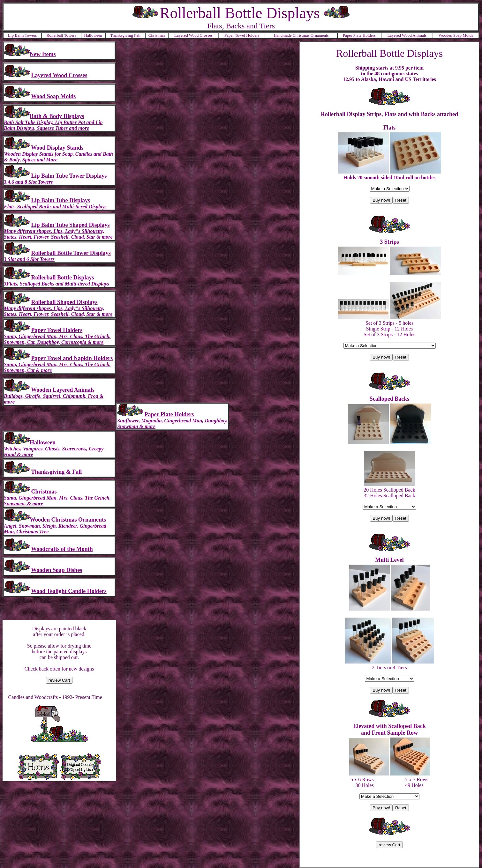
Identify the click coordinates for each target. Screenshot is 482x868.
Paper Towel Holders (242, 35)
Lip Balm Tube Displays (61, 200)
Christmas (157, 35)
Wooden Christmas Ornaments (68, 520)
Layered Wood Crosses (193, 35)
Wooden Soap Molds (456, 35)
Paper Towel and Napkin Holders (72, 358)
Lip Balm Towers (23, 35)
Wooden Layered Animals (63, 390)
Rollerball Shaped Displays (64, 302)
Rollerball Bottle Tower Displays (71, 253)
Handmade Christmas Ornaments (301, 35)
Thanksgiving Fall (125, 35)
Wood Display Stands (57, 148)
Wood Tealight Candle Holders (69, 591)
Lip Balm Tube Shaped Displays (71, 225)
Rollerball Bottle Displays (63, 278)
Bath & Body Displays (57, 116)
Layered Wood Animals (407, 35)
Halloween (93, 35)
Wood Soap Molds (53, 96)
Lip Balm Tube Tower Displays (69, 176)
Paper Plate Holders (359, 35)
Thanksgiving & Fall (56, 472)
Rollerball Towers (61, 35)
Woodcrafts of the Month (62, 549)
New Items (43, 54)
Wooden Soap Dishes (56, 570)
